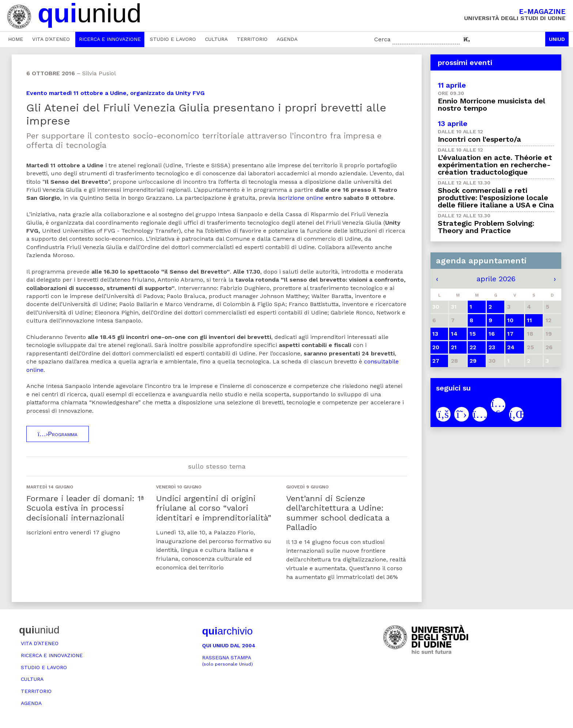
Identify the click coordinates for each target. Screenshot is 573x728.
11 (530, 320)
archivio (227, 631)
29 (473, 361)
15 (473, 334)
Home (16, 39)
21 (454, 347)
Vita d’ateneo (51, 39)
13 (435, 334)
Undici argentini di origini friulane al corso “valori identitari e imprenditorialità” (214, 508)
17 (510, 334)
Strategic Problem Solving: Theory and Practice (486, 227)
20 (436, 347)
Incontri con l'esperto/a (479, 139)
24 (511, 347)
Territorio (252, 39)
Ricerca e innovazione (110, 39)
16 (492, 334)
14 (454, 334)
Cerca (382, 39)
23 (492, 347)
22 (473, 347)
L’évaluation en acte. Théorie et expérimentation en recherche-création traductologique (495, 165)
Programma (58, 434)
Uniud (557, 39)
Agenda (287, 39)
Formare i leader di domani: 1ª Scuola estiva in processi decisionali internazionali (85, 508)
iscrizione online (301, 198)
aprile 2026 (496, 279)
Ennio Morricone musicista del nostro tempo (492, 104)
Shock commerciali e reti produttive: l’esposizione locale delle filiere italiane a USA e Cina (496, 198)
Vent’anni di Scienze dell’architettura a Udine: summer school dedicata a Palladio (338, 513)
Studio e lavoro (173, 39)
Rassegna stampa (227, 661)
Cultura (216, 39)
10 (510, 320)
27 (436, 361)
